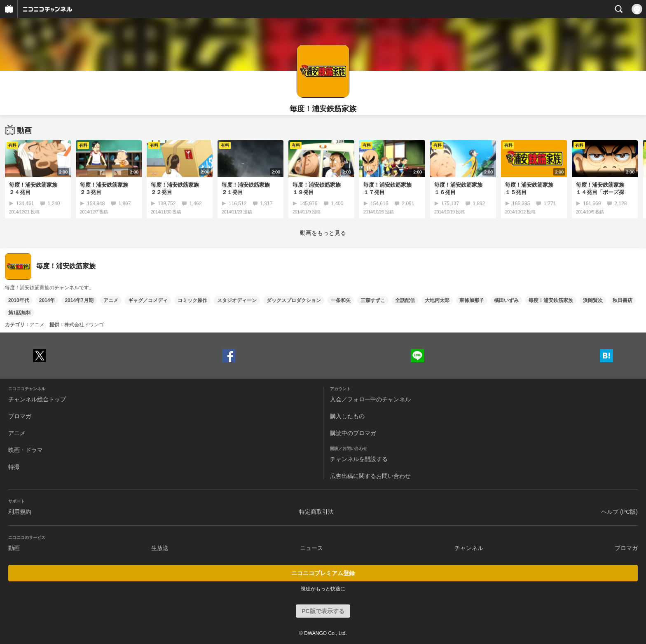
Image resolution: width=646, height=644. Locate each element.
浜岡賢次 (593, 300)
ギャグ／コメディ (148, 300)
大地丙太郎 (437, 300)
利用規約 (20, 512)
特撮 (14, 467)
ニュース (311, 548)
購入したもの (347, 416)
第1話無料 (20, 313)
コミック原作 (192, 300)
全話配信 (405, 300)
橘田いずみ (506, 300)
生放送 (160, 548)
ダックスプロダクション (294, 300)
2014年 (47, 300)
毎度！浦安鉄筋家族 (551, 300)
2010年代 (19, 300)
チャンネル (469, 548)
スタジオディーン (237, 300)
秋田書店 (623, 300)
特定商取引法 (316, 512)
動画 (14, 548)
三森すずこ (373, 300)
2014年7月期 (79, 300)
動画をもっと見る (323, 233)
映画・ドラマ (26, 450)
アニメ (111, 300)
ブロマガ (20, 416)
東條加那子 (472, 300)
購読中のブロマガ (353, 433)
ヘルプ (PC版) (619, 512)
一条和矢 (341, 300)
